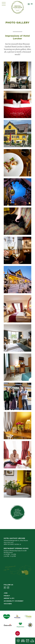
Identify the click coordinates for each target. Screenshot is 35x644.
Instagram (8, 588)
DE (32, 4)
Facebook (5, 588)
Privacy (7, 596)
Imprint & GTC (9, 598)
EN (29, 4)
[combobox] (29, 4)
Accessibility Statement (14, 601)
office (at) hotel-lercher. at (12, 544)
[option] (32, 4)
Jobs (6, 593)
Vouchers (8, 604)
